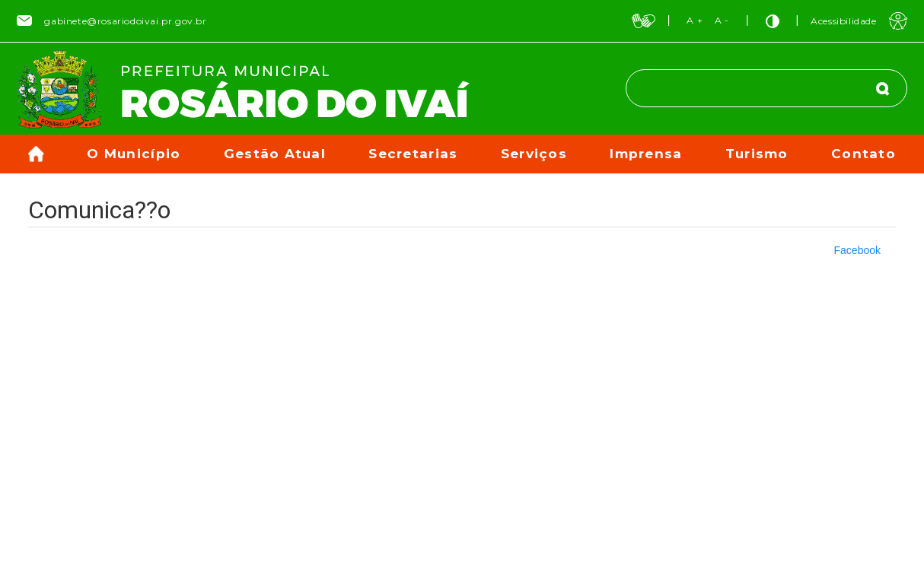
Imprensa (646, 154)
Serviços (534, 154)
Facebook (857, 250)
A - (722, 20)
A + (695, 20)
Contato (863, 154)
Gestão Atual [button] (275, 154)
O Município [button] (134, 154)
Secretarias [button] (413, 154)
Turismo (757, 154)
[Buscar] (883, 88)
